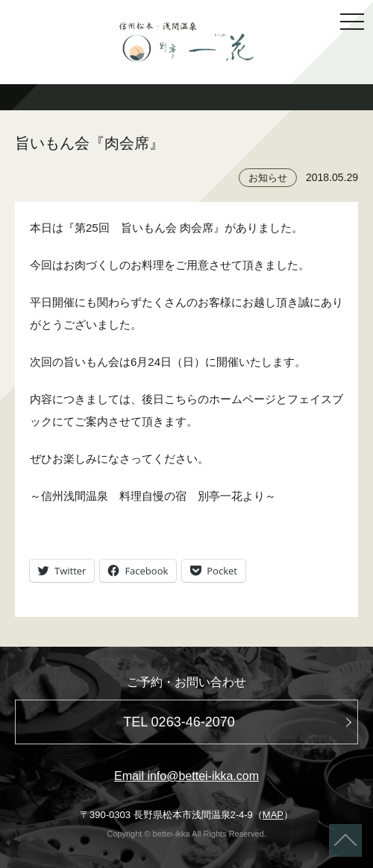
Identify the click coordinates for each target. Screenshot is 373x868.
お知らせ (268, 178)
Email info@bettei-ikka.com (186, 776)
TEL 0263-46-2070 (179, 722)
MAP (273, 815)
